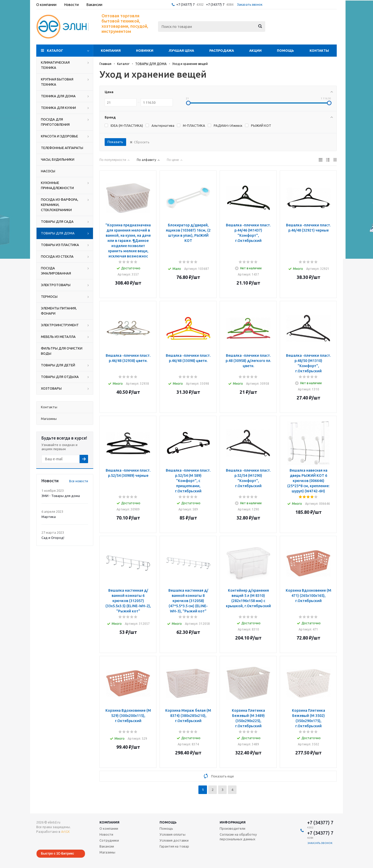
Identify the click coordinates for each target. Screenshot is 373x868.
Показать (115, 142)
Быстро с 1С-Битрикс (58, 854)
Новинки (145, 50)
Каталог (55, 50)
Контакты (319, 50)
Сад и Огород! (53, 538)
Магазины (107, 852)
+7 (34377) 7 (185, 4)
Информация (233, 822)
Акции (255, 50)
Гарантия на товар (174, 846)
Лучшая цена (181, 50)
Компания (111, 50)
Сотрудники (109, 840)
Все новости (79, 481)
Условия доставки (174, 840)
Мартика (49, 517)
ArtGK (65, 832)
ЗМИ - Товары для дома (61, 496)
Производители (232, 828)
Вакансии (107, 846)
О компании (109, 828)
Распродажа (222, 50)
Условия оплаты (173, 834)
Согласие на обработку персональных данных (238, 837)
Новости (106, 834)
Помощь (285, 50)
